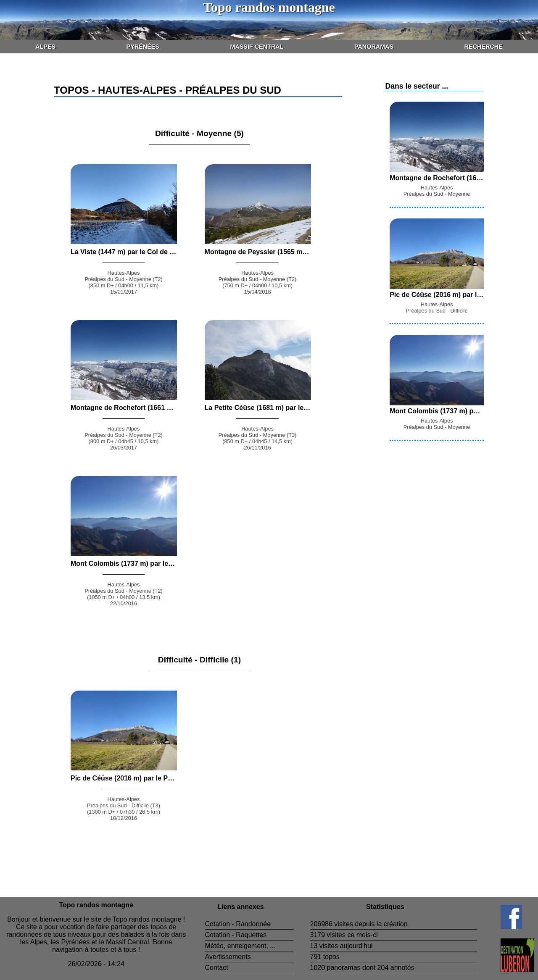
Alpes (45, 47)
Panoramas (374, 47)
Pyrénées (143, 47)
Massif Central (257, 47)
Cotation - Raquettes (236, 935)
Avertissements (228, 957)
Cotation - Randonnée (238, 924)
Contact (217, 968)
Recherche (484, 47)
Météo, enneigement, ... (240, 946)
